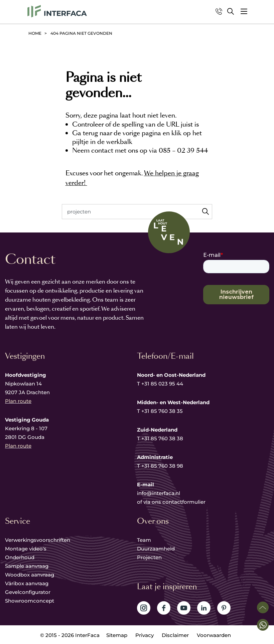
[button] (244, 11)
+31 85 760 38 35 (162, 411)
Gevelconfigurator (28, 592)
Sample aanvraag (27, 566)
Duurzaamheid (156, 549)
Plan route (18, 401)
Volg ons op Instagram (144, 608)
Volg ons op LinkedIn (204, 608)
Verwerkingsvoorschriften (38, 540)
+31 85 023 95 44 (162, 384)
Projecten (149, 557)
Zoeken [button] (231, 11)
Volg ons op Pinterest (224, 608)
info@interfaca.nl (159, 493)
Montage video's (26, 549)
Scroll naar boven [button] (263, 607)
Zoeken (205, 212)
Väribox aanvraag (27, 583)
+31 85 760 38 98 (162, 466)
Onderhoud (20, 557)
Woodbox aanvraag (30, 575)
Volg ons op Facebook (164, 608)
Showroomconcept (30, 601)
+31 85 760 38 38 (162, 438)
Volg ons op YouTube (184, 608)
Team (144, 540)
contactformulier (184, 502)
